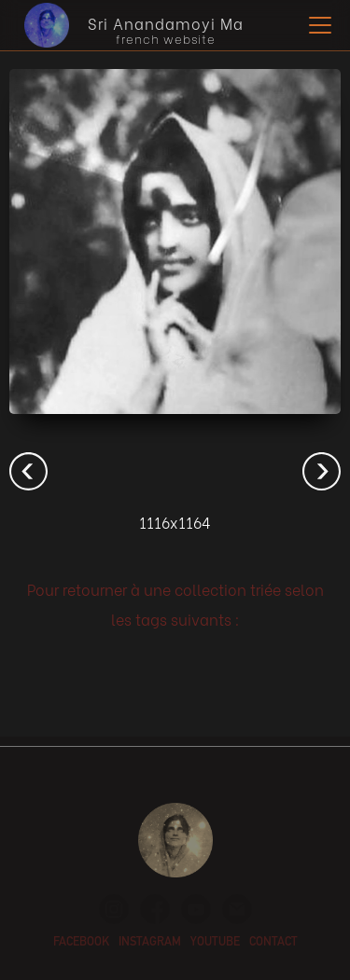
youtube (215, 943)
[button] (316, 25)
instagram (150, 943)
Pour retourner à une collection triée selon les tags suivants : (175, 604)
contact (273, 943)
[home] (129, 25)
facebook (81, 943)
